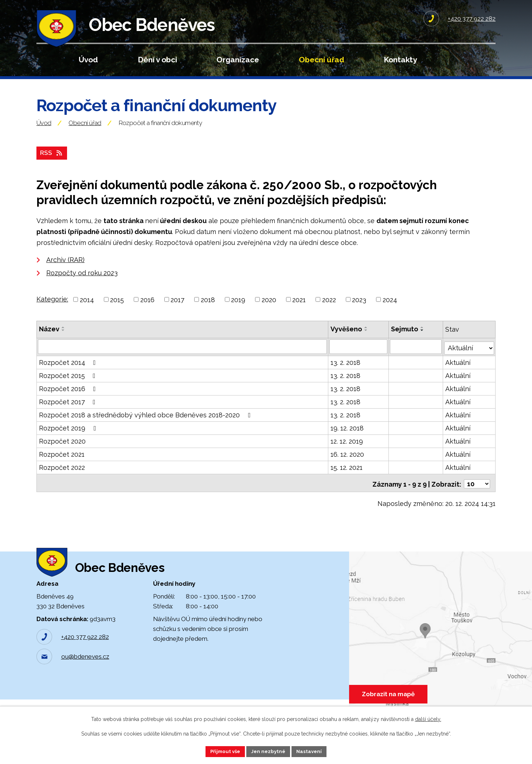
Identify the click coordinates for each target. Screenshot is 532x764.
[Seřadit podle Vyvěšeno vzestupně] (367, 340)
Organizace (238, 60)
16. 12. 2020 (348, 466)
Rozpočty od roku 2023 (82, 285)
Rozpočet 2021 (62, 466)
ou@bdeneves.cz (85, 675)
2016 (147, 312)
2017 (177, 312)
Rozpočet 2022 (62, 479)
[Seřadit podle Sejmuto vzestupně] (423, 340)
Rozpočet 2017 (69, 413)
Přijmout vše (223, 751)
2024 (390, 312)
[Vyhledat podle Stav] (469, 358)
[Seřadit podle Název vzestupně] (63, 340)
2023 (359, 312)
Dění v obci (157, 60)
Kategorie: (52, 311)
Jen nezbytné (269, 751)
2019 (238, 312)
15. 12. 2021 (347, 479)
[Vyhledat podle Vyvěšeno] (359, 359)
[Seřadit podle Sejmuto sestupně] (423, 343)
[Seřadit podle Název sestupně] (63, 343)
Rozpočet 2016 (69, 400)
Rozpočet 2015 (69, 387)
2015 (117, 312)
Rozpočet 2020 (62, 453)
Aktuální (458, 374)
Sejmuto (405, 342)
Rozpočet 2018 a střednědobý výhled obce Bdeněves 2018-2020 (146, 426)
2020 (269, 312)
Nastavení (312, 751)
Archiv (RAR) (65, 272)
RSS (52, 165)
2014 (87, 312)
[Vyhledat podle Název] (183, 359)
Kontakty (400, 60)
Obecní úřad (322, 60)
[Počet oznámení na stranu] (477, 493)
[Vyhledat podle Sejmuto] (416, 359)
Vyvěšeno (347, 342)
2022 (329, 312)
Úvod (88, 60)
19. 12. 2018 (347, 439)
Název (49, 342)
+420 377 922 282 (85, 655)
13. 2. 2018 (346, 374)
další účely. (428, 718)
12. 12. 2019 (347, 453)
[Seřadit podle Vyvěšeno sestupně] (367, 343)
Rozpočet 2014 (69, 374)
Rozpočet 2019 (69, 439)
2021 (299, 312)
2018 (208, 312)
